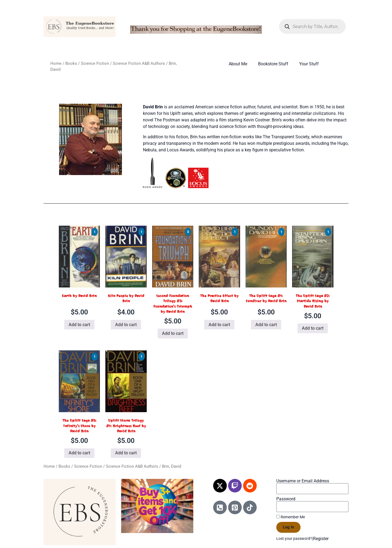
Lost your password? (294, 538)
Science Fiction (95, 63)
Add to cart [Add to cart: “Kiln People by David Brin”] (126, 325)
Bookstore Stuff (273, 64)
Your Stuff (309, 64)
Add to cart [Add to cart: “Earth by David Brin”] (79, 325)
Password (286, 499)
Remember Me (291, 517)
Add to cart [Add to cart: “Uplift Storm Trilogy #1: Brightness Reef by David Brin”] (126, 453)
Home (56, 63)
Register (321, 539)
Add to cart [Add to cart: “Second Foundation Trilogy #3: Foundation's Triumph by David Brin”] (173, 333)
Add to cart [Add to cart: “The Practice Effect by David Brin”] (219, 325)
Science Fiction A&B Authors (139, 63)
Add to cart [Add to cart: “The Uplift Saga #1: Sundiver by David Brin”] (266, 325)
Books (71, 63)
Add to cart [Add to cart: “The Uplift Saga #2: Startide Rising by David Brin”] (313, 328)
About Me (238, 64)
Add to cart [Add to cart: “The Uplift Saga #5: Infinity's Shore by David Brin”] (79, 453)
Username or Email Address (303, 481)
